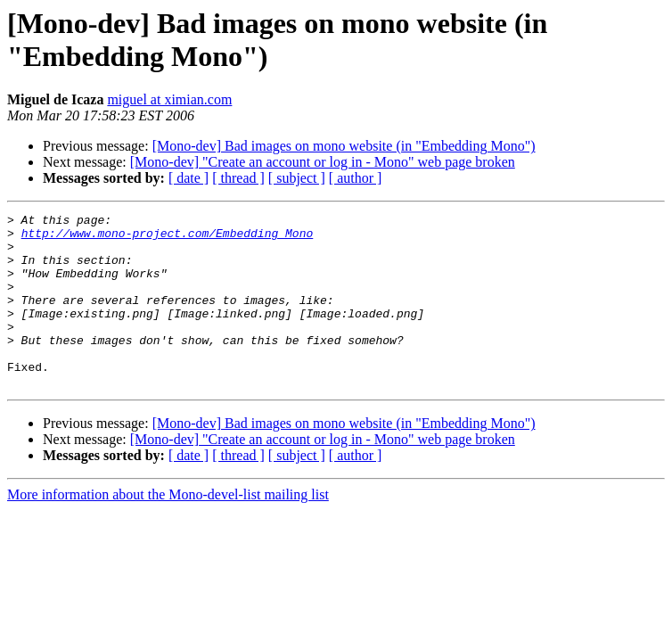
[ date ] (188, 178)
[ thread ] (238, 178)
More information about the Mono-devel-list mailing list (168, 529)
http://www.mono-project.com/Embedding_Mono (168, 238)
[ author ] (356, 178)
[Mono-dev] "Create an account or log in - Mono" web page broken (323, 162)
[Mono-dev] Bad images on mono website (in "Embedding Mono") (344, 146)
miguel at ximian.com (169, 99)
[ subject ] (297, 178)
